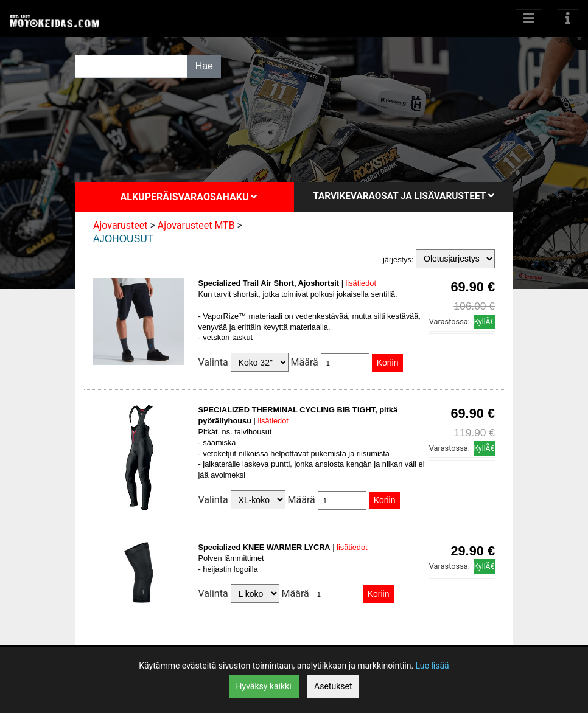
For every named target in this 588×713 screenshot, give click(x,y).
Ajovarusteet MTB (196, 225)
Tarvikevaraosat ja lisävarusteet (403, 196)
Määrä (305, 362)
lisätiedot (361, 283)
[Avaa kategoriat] (529, 18)
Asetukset (333, 686)
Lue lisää (432, 666)
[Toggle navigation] (568, 18)
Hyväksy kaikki (264, 686)
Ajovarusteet (121, 225)
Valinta (213, 362)
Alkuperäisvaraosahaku (189, 197)
